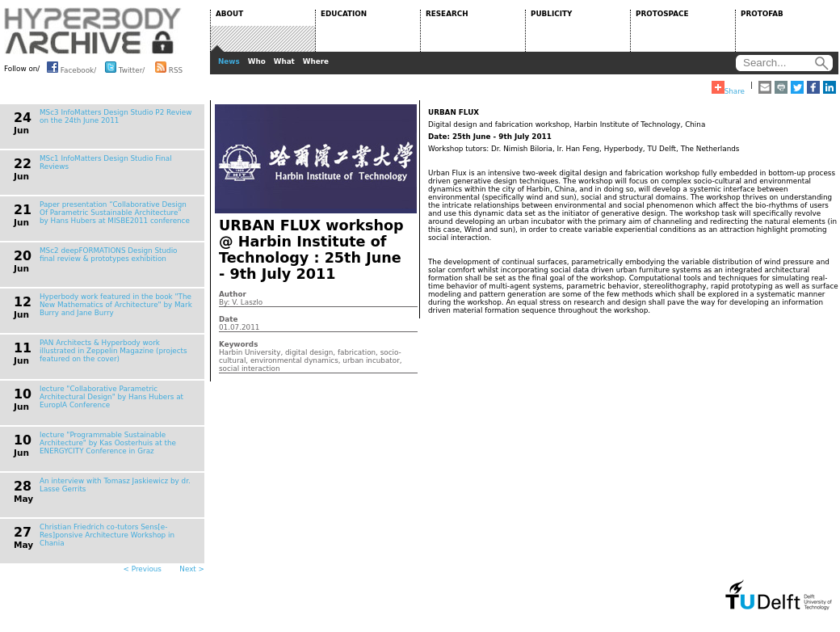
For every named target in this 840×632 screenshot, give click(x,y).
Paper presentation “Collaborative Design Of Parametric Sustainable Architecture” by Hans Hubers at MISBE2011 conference (115, 213)
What (284, 61)
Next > (192, 569)
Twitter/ (125, 67)
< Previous (143, 569)
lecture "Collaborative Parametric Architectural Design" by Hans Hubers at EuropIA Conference (111, 397)
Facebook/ (71, 67)
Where (316, 61)
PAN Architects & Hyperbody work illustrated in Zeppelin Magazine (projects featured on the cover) (113, 351)
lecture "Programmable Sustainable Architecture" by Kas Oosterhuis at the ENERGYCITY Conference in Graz (108, 443)
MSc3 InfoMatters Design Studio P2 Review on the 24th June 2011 (115, 116)
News (229, 61)
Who (257, 61)
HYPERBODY (93, 31)
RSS (169, 67)
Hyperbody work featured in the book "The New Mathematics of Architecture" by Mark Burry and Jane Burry (116, 305)
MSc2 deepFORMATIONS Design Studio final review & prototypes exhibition (108, 255)
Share (728, 88)
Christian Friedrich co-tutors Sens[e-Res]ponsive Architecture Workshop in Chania (107, 535)
